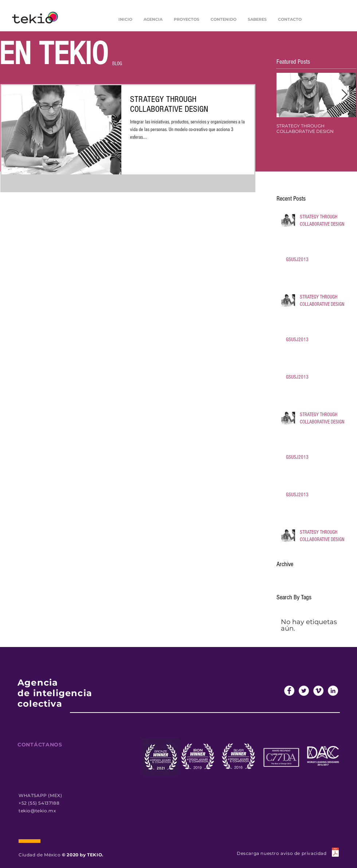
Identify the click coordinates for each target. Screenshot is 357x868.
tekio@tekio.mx (37, 811)
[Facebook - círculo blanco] (289, 691)
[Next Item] (344, 95)
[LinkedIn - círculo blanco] (333, 691)
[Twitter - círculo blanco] (304, 691)
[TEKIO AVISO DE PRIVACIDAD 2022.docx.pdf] (335, 853)
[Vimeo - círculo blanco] (318, 691)
